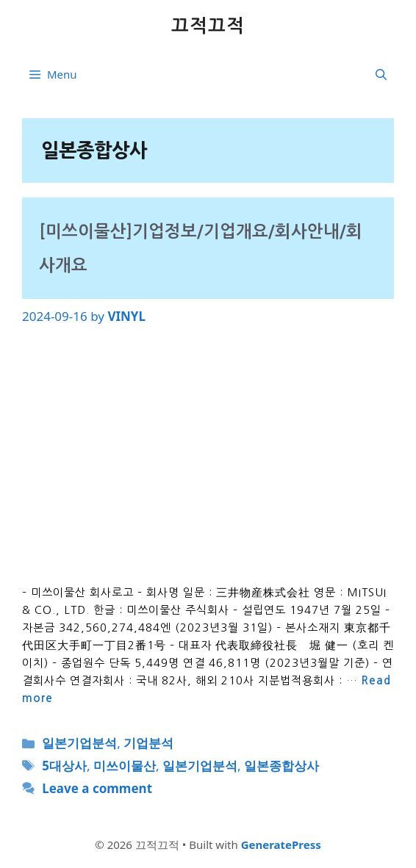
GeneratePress (281, 845)
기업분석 (148, 743)
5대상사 (64, 766)
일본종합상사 (281, 766)
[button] (381, 74)
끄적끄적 (208, 26)
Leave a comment (97, 788)
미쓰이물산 (125, 766)
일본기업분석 (79, 743)
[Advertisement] (208, 455)
